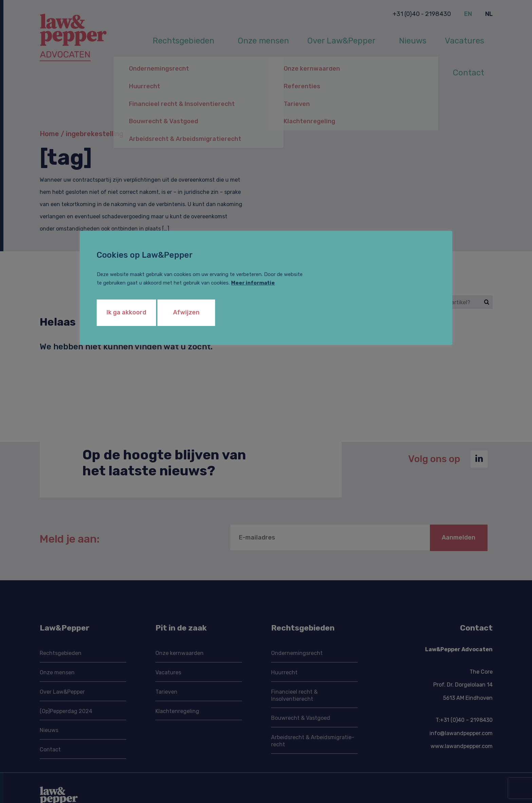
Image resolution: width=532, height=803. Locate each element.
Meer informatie (253, 283)
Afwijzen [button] (186, 312)
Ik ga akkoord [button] (126, 312)
